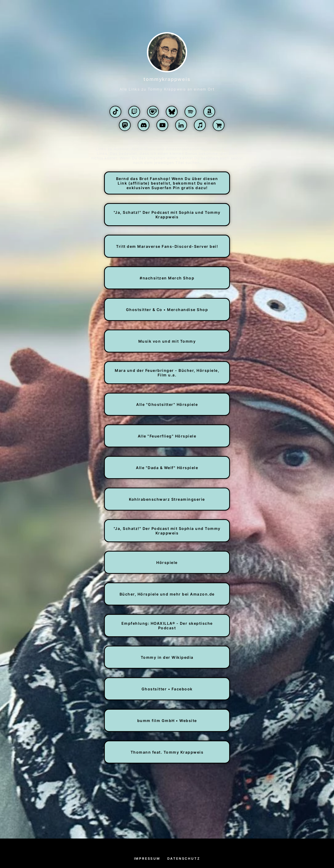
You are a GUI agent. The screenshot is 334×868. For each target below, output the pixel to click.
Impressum (147, 858)
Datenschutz (184, 858)
